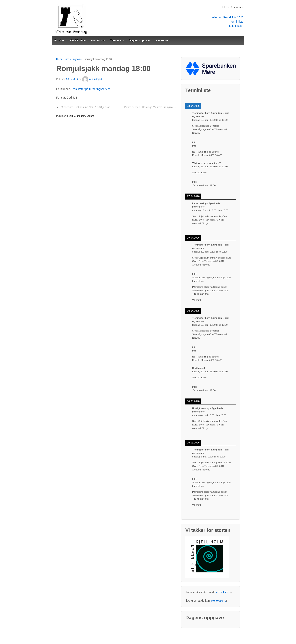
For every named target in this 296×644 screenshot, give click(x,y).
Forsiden (60, 40)
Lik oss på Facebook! (233, 7)
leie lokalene (218, 601)
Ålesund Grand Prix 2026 (228, 17)
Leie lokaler (236, 26)
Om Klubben (78, 40)
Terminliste (237, 22)
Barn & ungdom (72, 59)
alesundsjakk (92, 79)
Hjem (59, 59)
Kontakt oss (98, 40)
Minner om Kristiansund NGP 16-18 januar (85, 107)
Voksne (90, 116)
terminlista (222, 592)
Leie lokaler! (162, 40)
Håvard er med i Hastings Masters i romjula (148, 107)
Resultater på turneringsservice (91, 89)
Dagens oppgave (139, 40)
